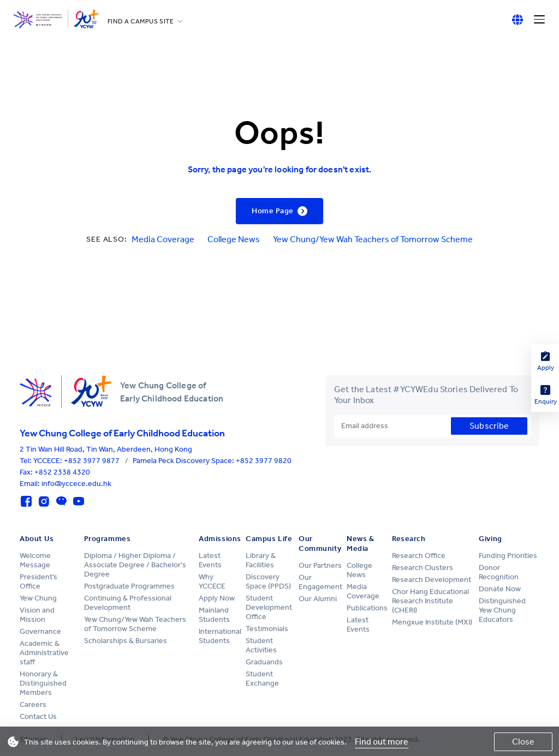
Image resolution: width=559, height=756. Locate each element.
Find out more (382, 742)
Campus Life (269, 539)
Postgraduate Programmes (129, 586)
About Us (37, 539)
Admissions (220, 539)
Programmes (108, 539)
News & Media (360, 544)
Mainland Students (214, 615)
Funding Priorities (508, 556)
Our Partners (320, 565)
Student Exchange (262, 679)
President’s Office (38, 581)
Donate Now (500, 589)
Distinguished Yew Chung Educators (502, 610)
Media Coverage (163, 239)
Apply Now (217, 598)
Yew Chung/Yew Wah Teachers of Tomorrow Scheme (373, 239)
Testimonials (267, 629)
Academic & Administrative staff (44, 653)
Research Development (432, 580)
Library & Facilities (261, 560)
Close (523, 742)
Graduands (264, 662)
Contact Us (38, 716)
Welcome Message (35, 560)
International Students (220, 636)
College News (234, 239)
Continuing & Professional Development (128, 603)
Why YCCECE (212, 581)
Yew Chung (38, 598)
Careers (33, 704)
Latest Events (210, 560)
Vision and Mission (37, 615)
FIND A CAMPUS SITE (141, 21)
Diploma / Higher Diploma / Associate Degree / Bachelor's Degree (135, 565)
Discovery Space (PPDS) (268, 581)
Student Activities (261, 645)
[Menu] (539, 20)
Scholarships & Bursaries (126, 641)
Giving (490, 539)
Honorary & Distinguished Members (43, 683)
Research (409, 539)
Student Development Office (269, 607)
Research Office (419, 556)
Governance (40, 631)
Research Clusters (423, 568)
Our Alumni (318, 599)
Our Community (320, 544)
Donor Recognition (499, 572)
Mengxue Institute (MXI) (432, 622)
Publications (367, 608)
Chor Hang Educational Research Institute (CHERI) (430, 601)
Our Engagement (320, 582)
